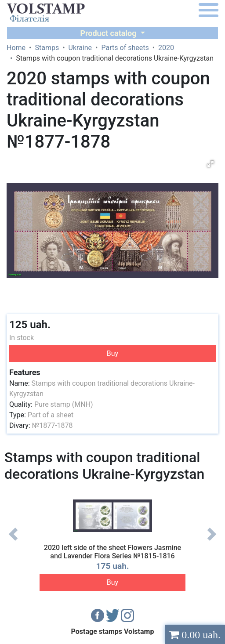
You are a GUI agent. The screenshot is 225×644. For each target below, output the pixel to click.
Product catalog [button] (109, 33)
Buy (112, 353)
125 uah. (30, 325)
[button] (210, 164)
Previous (13, 541)
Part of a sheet (51, 415)
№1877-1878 (53, 425)
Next (212, 541)
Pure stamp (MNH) (64, 404)
